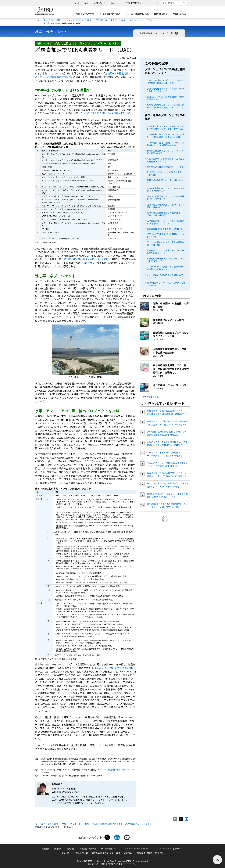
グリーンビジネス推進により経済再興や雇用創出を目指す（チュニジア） (165, 268)
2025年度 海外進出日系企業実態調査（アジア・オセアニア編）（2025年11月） (167, 506)
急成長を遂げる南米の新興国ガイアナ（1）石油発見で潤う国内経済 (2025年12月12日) (167, 413)
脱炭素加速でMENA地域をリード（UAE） (166, 167)
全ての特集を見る (150, 397)
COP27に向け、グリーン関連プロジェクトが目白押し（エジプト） (165, 222)
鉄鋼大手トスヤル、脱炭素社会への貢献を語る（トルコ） (165, 98)
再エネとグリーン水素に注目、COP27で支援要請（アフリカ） (165, 160)
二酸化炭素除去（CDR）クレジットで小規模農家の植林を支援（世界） (165, 82)
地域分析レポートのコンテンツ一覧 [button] (159, 33)
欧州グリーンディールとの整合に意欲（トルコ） (164, 173)
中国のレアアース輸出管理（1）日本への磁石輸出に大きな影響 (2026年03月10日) (167, 444)
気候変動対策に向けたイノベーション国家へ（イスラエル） (165, 190)
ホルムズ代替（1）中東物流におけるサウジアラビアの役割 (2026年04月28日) (167, 464)
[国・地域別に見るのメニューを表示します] (141, 14)
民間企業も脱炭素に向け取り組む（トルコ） (165, 182)
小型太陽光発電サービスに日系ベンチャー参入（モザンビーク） (165, 90)
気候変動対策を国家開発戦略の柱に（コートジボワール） (165, 260)
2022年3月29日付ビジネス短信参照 (112, 668)
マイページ (153, 3)
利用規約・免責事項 (88, 849)
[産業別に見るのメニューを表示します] (180, 14)
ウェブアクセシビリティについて (138, 849)
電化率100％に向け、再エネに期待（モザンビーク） (166, 284)
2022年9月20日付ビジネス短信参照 (104, 113)
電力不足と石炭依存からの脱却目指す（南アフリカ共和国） (164, 214)
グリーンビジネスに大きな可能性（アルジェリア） (165, 276)
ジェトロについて (82, 3)
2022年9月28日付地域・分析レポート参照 (86, 259)
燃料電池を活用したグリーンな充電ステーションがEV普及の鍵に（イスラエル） (165, 106)
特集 (89, 20)
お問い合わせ (100, 3)
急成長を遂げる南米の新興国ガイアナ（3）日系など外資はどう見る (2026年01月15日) (167, 475)
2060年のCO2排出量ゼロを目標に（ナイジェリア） (165, 236)
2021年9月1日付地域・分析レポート (118, 770)
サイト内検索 (161, 1)
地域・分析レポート (74, 20)
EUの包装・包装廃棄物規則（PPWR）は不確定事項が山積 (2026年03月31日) (167, 433)
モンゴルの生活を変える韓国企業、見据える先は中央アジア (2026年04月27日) (168, 485)
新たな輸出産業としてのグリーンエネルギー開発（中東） (165, 152)
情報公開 (71, 849)
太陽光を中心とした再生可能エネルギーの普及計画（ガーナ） (165, 252)
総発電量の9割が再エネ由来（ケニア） (165, 229)
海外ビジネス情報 (52, 20)
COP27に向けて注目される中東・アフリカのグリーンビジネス (125, 20)
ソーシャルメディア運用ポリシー (170, 849)
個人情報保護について (110, 849)
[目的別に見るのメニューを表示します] (162, 14)
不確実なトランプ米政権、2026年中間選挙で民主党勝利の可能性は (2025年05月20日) (167, 423)
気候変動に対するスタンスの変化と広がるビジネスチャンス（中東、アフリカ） (165, 128)
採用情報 (45, 849)
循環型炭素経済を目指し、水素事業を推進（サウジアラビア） (165, 198)
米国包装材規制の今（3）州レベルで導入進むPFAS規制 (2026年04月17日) (167, 495)
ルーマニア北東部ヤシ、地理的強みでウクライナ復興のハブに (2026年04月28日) (167, 454)
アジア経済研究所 (134, 3)
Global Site (115, 3)
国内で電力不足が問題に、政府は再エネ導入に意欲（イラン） (165, 206)
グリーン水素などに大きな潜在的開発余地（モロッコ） (165, 244)
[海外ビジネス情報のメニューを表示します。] (86, 14)
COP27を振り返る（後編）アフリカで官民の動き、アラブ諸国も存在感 (165, 144)
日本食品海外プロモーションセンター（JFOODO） (112, 853)
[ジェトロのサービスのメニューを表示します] (111, 14)
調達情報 (58, 849)
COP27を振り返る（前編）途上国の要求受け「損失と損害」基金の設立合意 (165, 136)
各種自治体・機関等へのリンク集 (150, 853)
